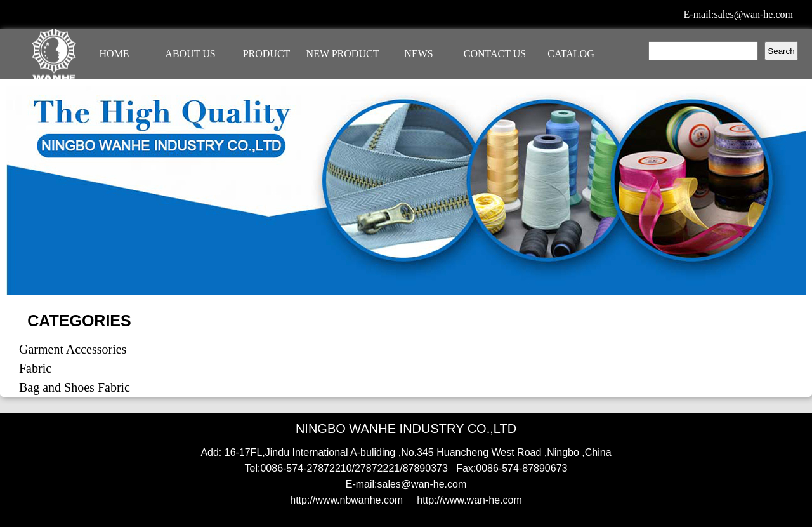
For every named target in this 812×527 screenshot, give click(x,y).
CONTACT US (495, 54)
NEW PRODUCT (343, 54)
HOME (114, 54)
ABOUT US (190, 54)
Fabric (35, 368)
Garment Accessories (73, 349)
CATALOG (571, 54)
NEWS (418, 54)
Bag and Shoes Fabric (75, 387)
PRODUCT (267, 54)
